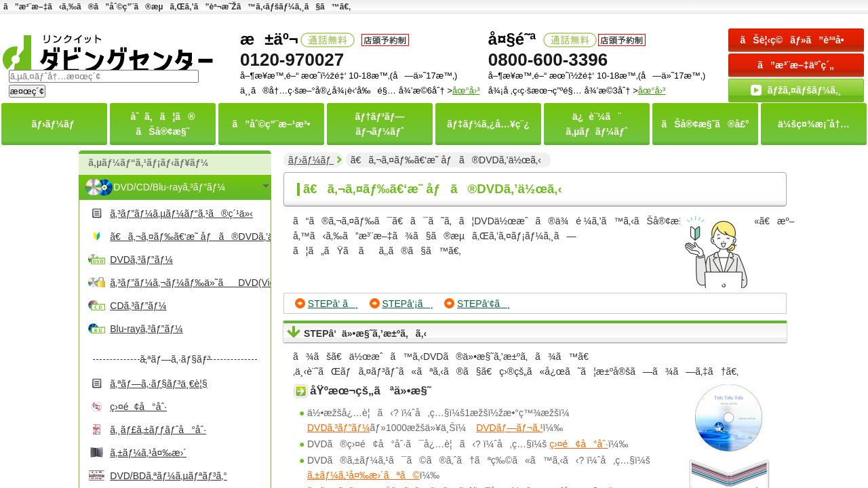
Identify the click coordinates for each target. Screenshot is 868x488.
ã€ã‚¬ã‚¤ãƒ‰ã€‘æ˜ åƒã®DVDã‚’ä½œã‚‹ (189, 237)
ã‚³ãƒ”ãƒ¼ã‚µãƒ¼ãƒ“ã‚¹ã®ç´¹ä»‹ (181, 213)
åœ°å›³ (652, 90)
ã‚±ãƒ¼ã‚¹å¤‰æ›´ (148, 453)
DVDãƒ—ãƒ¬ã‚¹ (509, 428)
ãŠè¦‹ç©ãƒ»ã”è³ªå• (796, 40)
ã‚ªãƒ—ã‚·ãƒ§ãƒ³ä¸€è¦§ (158, 384)
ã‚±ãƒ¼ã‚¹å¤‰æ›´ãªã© (363, 475)
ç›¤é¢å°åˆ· (138, 407)
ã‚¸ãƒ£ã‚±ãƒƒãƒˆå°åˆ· (158, 430)
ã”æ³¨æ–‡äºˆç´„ (796, 65)
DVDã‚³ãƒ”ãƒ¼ (141, 260)
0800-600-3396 (548, 60)
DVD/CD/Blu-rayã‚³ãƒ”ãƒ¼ (169, 187)
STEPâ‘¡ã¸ (408, 304)
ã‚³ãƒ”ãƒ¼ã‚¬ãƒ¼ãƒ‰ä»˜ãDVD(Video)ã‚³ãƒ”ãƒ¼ (189, 283)
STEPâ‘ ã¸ (333, 304)
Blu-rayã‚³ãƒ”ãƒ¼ (146, 329)
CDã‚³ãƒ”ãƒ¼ (138, 306)
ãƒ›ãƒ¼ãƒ (311, 160)
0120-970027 (292, 60)
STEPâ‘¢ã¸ (484, 304)
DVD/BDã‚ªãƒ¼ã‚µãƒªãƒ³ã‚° (169, 476)
